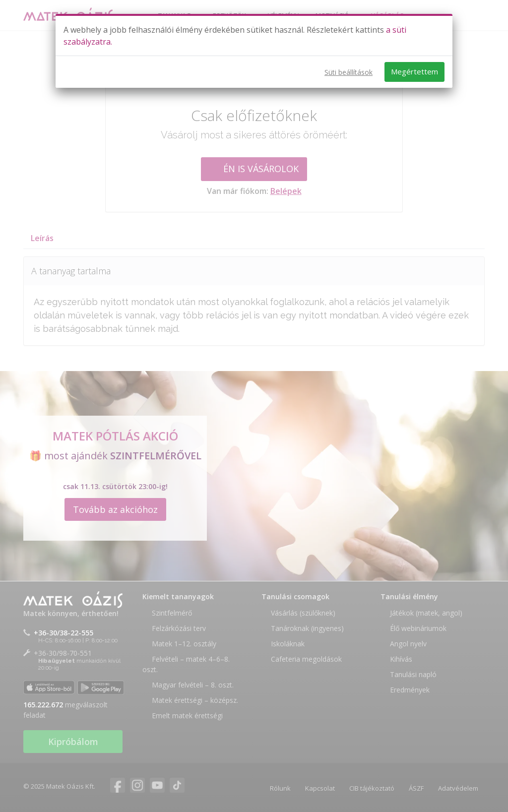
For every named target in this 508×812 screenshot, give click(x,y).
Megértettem (414, 71)
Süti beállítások (349, 72)
